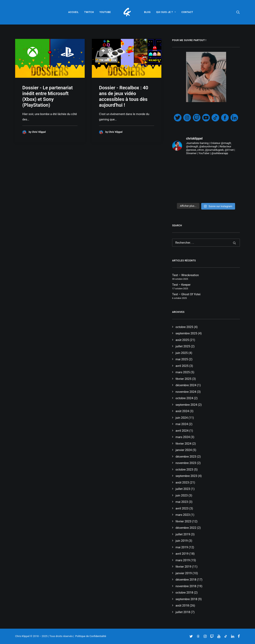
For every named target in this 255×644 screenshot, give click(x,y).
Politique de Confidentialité (91, 636)
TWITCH (89, 12)
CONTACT (187, 12)
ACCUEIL (73, 12)
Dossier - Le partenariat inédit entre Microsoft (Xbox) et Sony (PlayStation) (48, 96)
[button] (238, 12)
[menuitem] (73, 12)
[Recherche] (206, 243)
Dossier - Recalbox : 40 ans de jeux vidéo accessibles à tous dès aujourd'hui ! (124, 96)
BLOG (148, 12)
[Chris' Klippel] (128, 12)
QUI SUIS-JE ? (166, 12)
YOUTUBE (105, 12)
